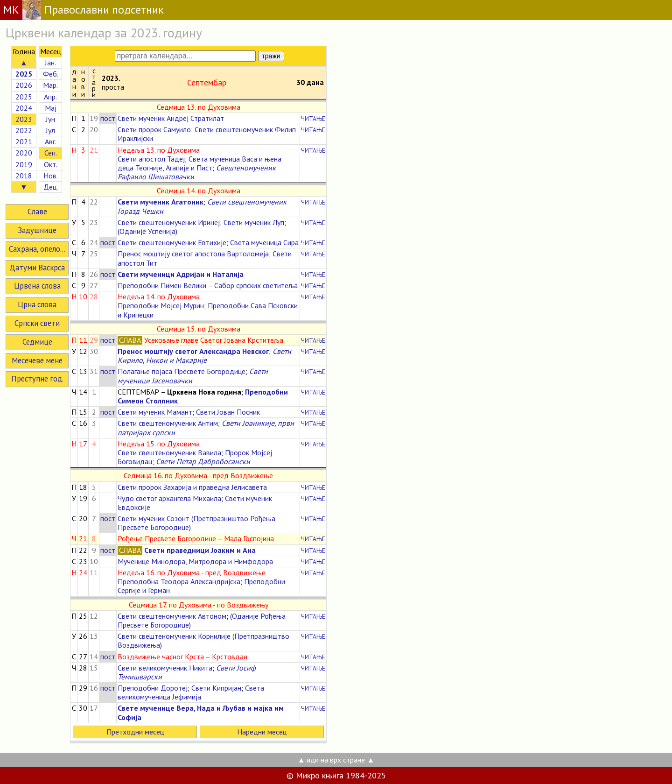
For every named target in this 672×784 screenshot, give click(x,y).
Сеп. (51, 153)
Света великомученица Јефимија (191, 692)
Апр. (50, 97)
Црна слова (37, 304)
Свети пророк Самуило (154, 129)
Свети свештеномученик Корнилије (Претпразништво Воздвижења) (203, 640)
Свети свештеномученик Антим (168, 423)
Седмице (37, 342)
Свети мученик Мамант (155, 412)
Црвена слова (37, 286)
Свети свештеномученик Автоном (172, 616)
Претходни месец (135, 732)
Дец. (51, 187)
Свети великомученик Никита (165, 668)
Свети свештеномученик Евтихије (172, 242)
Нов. (51, 176)
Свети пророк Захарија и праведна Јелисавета (192, 487)
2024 (24, 108)
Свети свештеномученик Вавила (169, 452)
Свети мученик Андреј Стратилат (171, 118)
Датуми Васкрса (37, 268)
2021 (24, 141)
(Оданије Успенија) (147, 231)
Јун (50, 119)
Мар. (50, 85)
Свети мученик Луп (254, 222)
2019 (24, 164)
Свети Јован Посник (228, 412)
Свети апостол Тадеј (151, 159)
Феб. (51, 74)
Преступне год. (37, 379)
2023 (24, 119)
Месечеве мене (37, 360)
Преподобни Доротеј (153, 688)
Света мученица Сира (264, 242)
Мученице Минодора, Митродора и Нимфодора (195, 561)
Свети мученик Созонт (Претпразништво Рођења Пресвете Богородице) (196, 523)
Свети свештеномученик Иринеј (169, 222)
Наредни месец (262, 732)
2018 (24, 176)
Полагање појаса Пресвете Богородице (182, 371)
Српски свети (37, 323)
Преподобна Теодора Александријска (179, 581)
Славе (37, 212)
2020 (24, 153)
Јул (50, 130)
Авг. (51, 141)
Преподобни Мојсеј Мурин (161, 305)
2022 (24, 130)
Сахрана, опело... (37, 249)
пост (108, 118)
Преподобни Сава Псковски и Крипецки (208, 310)
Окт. (51, 164)
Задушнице (37, 230)
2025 (24, 97)
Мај (51, 108)
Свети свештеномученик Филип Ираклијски (207, 134)
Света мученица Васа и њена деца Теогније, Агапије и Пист (199, 163)
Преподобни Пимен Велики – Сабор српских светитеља (208, 285)
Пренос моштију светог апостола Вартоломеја (193, 254)
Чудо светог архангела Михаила (169, 498)
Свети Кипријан (216, 688)
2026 (24, 85)
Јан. (50, 63)
